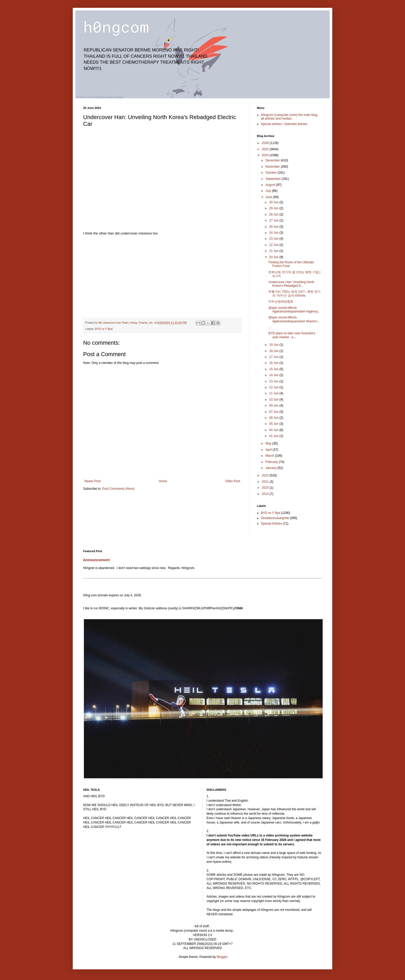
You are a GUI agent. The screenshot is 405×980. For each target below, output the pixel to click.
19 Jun (274, 345)
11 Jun (274, 393)
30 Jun (274, 202)
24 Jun (274, 233)
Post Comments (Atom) (118, 489)
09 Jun (274, 406)
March (270, 456)
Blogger (222, 957)
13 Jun (274, 381)
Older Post (233, 481)
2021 (266, 482)
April (269, 450)
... (270, 327)
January (271, 468)
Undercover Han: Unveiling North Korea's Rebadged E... (291, 284)
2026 (266, 143)
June (269, 197)
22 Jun (274, 245)
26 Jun (274, 227)
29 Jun (274, 208)
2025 (266, 149)
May (269, 443)
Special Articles (271, 524)
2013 (266, 494)
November (273, 167)
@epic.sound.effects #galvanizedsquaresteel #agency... (294, 310)
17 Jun (274, 357)
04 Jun (274, 430)
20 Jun (274, 257)
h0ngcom (116, 26)
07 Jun (274, 412)
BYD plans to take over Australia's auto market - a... (292, 335)
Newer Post (92, 481)
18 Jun (274, 351)
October (271, 173)
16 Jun (274, 363)
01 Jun (274, 436)
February (272, 462)
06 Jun (274, 418)
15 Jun (274, 369)
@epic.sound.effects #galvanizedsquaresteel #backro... (294, 319)
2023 (266, 475)
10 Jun (274, 400)
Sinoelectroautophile (275, 518)
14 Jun (274, 375)
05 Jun (274, 424)
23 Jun (274, 239)
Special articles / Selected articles (284, 124)
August (271, 185)
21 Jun (274, 251)
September (274, 179)
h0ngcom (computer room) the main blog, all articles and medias (289, 117)
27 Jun (274, 220)
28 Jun (274, 214)
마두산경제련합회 (281, 302)
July (269, 191)
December (273, 160)
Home (163, 481)
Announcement (96, 560)
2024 (266, 155)
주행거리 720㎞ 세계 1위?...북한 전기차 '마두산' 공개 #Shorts (294, 293)
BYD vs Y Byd (104, 329)
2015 (266, 488)
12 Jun (274, 387)
